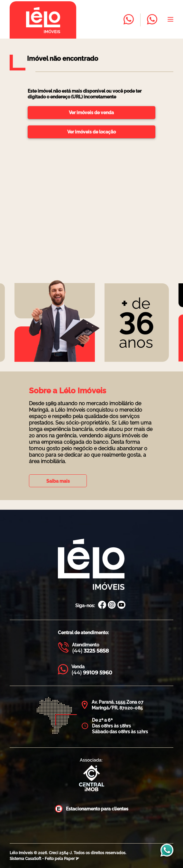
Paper (72, 859)
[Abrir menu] (170, 20)
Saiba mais (58, 481)
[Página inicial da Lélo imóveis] (43, 20)
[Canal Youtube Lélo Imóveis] (121, 605)
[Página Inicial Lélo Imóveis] (91, 565)
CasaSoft (33, 859)
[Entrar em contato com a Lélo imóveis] (129, 20)
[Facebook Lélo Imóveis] (102, 605)
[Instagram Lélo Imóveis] (112, 605)
